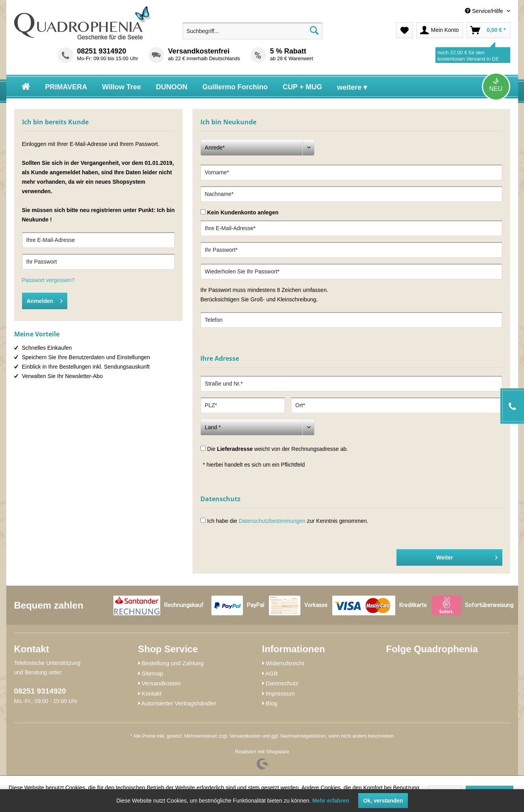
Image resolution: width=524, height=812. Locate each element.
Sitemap (153, 673)
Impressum (280, 693)
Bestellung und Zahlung (173, 663)
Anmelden (45, 299)
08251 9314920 (102, 51)
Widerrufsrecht (285, 663)
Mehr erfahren (331, 801)
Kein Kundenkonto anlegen (243, 212)
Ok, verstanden (383, 801)
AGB (272, 673)
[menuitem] (453, 11)
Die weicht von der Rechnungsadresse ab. (278, 449)
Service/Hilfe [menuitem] (485, 11)
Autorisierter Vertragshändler (179, 703)
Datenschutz (282, 683)
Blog (272, 703)
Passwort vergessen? (48, 280)
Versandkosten (161, 683)
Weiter (467, 556)
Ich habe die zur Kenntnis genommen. (288, 521)
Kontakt (152, 693)
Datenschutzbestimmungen (272, 521)
